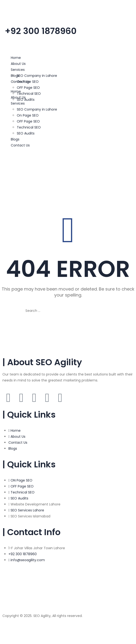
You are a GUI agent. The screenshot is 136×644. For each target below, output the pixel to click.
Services (18, 70)
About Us (18, 64)
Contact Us (20, 145)
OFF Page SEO (28, 88)
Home (16, 58)
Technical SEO (29, 94)
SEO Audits (26, 100)
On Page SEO (28, 82)
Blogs (15, 139)
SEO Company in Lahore (37, 76)
